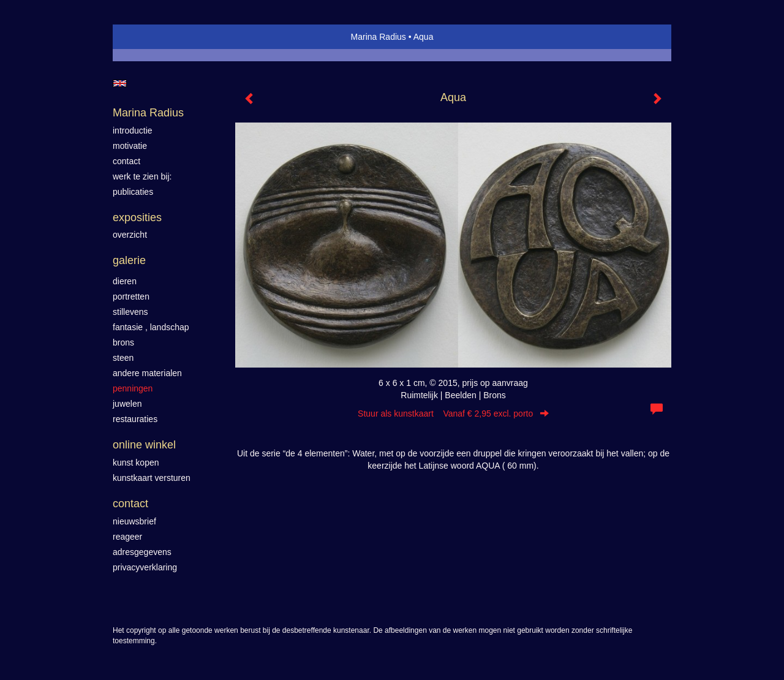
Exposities (137, 217)
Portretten (131, 297)
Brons (123, 342)
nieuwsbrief (134, 521)
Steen (123, 358)
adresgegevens (142, 552)
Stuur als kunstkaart (453, 414)
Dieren (125, 281)
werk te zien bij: (142, 176)
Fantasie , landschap (151, 327)
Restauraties (135, 419)
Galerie (129, 260)
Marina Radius (379, 37)
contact (126, 161)
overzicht (130, 235)
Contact (130, 504)
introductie (133, 130)
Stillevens (130, 312)
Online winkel (144, 445)
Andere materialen (147, 373)
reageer (127, 537)
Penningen (133, 388)
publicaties (133, 192)
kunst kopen (136, 463)
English (120, 83)
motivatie (130, 146)
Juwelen (127, 404)
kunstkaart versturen (152, 478)
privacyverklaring (145, 567)
